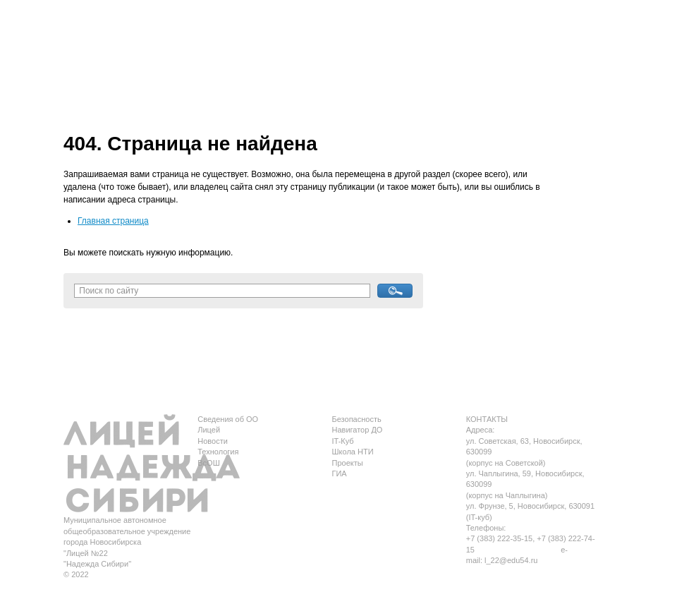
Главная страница (113, 221)
